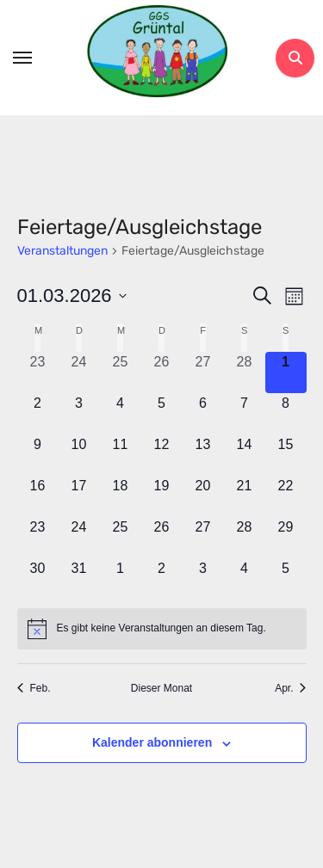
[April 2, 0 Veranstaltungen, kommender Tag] (162, 579)
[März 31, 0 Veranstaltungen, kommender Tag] (79, 579)
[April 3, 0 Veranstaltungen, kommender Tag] (203, 579)
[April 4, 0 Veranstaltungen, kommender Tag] (245, 579)
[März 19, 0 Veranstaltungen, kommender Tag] (162, 496)
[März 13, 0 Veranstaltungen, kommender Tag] (203, 455)
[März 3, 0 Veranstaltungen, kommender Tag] (79, 414)
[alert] (162, 629)
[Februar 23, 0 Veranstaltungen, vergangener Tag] (38, 372)
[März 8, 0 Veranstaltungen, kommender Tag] (286, 414)
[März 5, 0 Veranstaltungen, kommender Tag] (162, 414)
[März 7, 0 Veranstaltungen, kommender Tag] (245, 414)
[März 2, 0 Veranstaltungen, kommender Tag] (38, 414)
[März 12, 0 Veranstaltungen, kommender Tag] (162, 455)
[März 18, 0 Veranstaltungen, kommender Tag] (121, 496)
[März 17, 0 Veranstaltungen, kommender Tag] (79, 496)
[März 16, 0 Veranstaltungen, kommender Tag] (38, 496)
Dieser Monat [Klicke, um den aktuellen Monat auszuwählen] (161, 688)
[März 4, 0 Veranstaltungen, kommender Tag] (121, 414)
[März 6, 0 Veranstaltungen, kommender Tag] (203, 414)
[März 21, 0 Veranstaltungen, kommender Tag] (245, 496)
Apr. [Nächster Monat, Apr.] (290, 688)
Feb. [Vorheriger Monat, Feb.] (34, 688)
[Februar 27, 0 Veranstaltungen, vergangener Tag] (203, 372)
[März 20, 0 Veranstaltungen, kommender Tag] (203, 496)
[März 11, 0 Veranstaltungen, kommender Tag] (121, 455)
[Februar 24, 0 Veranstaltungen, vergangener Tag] (79, 372)
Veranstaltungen (62, 251)
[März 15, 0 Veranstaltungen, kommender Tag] (286, 455)
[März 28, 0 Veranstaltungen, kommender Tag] (245, 538)
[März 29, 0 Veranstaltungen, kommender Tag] (286, 538)
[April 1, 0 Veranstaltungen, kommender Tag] (121, 579)
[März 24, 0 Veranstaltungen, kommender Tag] (79, 538)
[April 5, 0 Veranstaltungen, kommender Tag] (286, 579)
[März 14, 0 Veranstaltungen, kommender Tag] (245, 455)
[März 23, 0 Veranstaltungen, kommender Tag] (38, 538)
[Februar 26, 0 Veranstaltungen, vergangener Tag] (162, 372)
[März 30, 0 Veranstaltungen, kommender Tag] (38, 579)
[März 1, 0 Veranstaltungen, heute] (286, 372)
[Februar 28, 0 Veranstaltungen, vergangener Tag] (245, 372)
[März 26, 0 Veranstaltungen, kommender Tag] (162, 538)
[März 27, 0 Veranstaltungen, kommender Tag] (203, 538)
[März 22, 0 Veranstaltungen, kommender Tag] (286, 496)
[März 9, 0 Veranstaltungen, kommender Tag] (38, 455)
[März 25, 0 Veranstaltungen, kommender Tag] (121, 538)
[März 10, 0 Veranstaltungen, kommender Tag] (79, 455)
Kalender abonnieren (152, 742)
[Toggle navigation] (22, 58)
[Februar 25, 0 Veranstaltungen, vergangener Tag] (121, 372)
